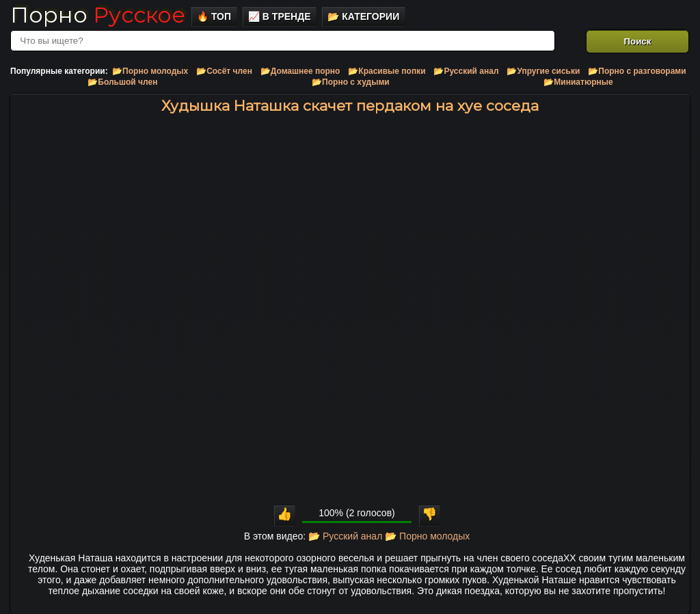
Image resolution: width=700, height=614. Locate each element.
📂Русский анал (466, 71)
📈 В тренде (280, 16)
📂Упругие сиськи (543, 71)
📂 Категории (363, 16)
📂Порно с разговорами (637, 71)
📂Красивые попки (387, 71)
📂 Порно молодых (427, 536)
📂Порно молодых (150, 71)
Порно (98, 15)
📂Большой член (122, 82)
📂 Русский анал (345, 536)
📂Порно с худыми (351, 82)
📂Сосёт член (224, 71)
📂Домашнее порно (300, 71)
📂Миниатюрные (578, 82)
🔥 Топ (214, 16)
